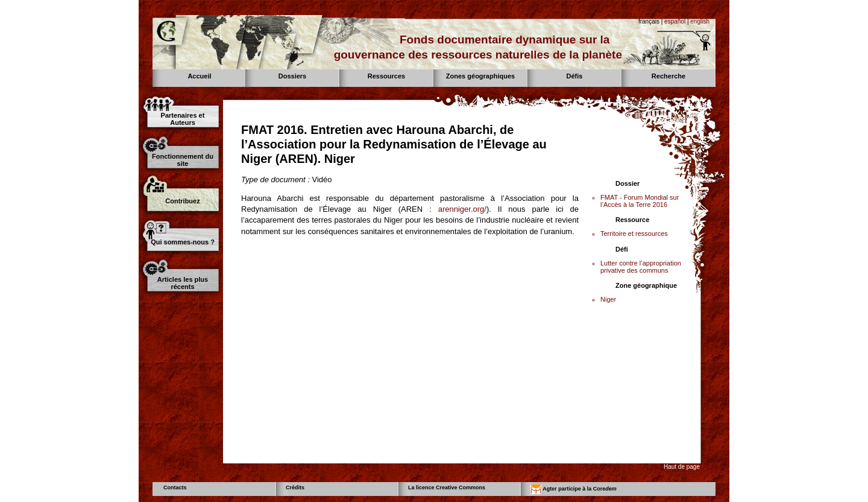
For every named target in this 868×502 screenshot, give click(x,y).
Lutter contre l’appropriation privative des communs (641, 267)
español (675, 21)
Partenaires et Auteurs (183, 119)
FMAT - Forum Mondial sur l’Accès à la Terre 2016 (640, 201)
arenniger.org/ (462, 209)
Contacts (175, 488)
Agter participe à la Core (574, 489)
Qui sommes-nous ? (183, 242)
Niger (608, 299)
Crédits (295, 488)
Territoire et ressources (634, 234)
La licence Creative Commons (447, 488)
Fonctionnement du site (183, 160)
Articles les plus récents (183, 283)
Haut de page (682, 467)
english (700, 21)
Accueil (199, 76)
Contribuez (182, 201)
